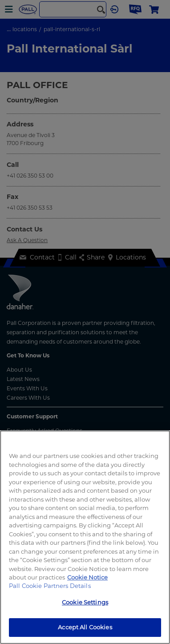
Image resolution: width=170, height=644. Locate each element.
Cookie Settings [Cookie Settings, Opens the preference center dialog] (85, 602)
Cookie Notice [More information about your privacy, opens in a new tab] (87, 577)
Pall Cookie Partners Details (50, 586)
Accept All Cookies (85, 627)
